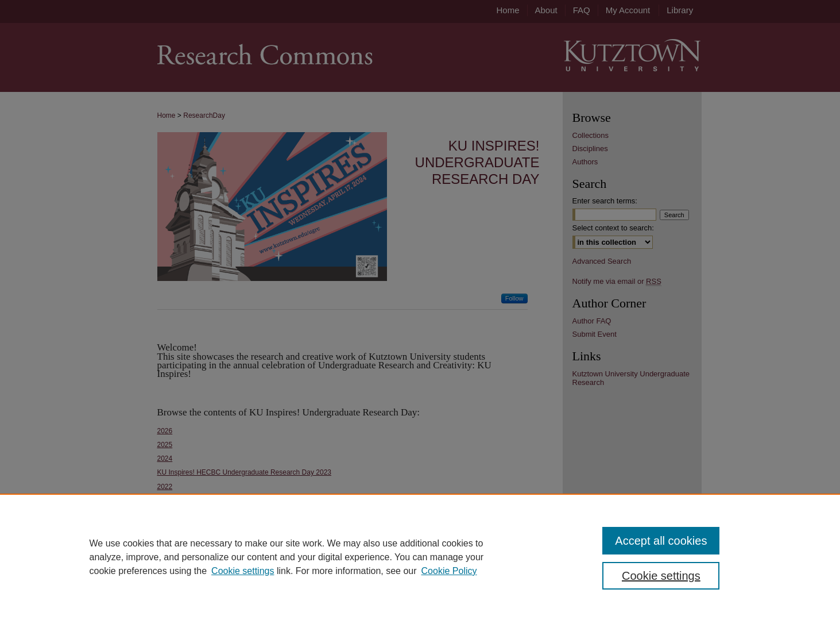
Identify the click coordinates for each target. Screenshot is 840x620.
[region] (420, 557)
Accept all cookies (661, 541)
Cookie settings (243, 571)
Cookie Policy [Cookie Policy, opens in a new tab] (449, 571)
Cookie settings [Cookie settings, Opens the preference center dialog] (661, 576)
